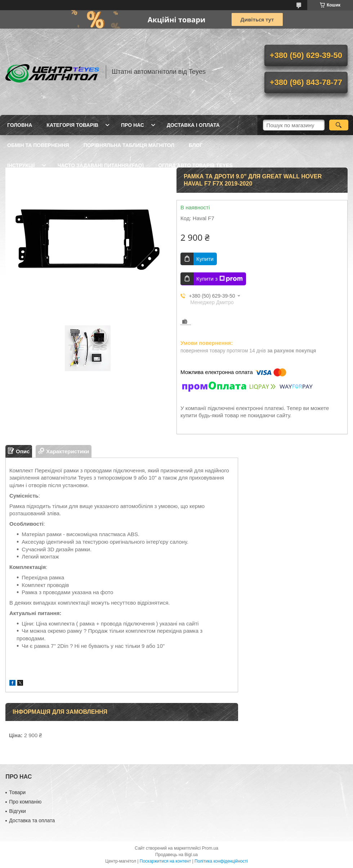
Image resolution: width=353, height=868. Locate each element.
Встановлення (28, 186)
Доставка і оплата (193, 125)
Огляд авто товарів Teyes (195, 165)
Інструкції (21, 165)
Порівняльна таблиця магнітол (129, 145)
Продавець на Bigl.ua (176, 855)
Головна (20, 125)
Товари (17, 792)
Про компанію (25, 802)
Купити (205, 259)
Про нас (133, 125)
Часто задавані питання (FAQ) (101, 165)
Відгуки (17, 811)
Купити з (220, 279)
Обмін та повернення (38, 145)
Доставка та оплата (32, 820)
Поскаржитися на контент (165, 861)
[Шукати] (339, 125)
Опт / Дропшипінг (88, 186)
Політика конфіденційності (221, 861)
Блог (196, 145)
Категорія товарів (72, 125)
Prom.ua (210, 848)
